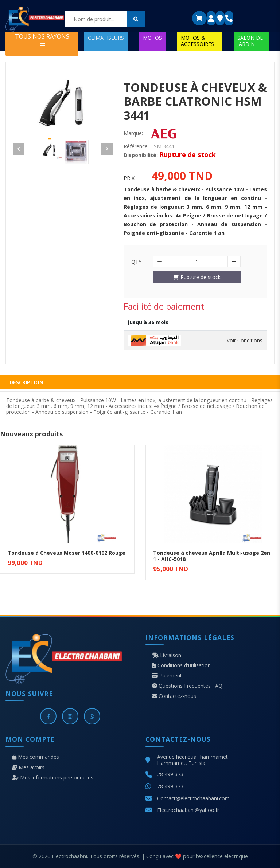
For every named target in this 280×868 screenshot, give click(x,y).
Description (26, 382)
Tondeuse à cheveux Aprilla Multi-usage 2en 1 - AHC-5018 (212, 556)
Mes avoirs (28, 767)
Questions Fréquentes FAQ (187, 686)
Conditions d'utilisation (181, 665)
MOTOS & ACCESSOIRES (197, 41)
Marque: (133, 133)
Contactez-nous (174, 696)
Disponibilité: (141, 155)
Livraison (167, 655)
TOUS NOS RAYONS (42, 40)
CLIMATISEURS (106, 38)
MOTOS (152, 38)
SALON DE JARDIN (250, 41)
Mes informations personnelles (53, 778)
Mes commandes (36, 757)
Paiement (167, 676)
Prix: (130, 178)
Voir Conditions (245, 341)
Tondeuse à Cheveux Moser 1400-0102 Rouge (67, 553)
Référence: (136, 146)
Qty (136, 262)
